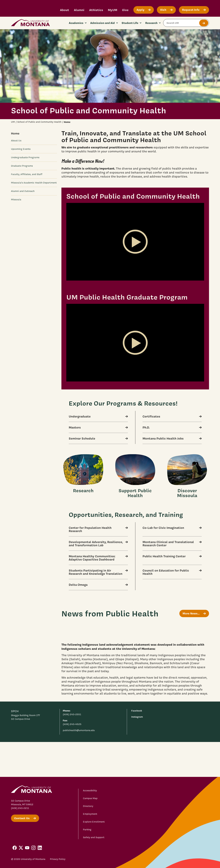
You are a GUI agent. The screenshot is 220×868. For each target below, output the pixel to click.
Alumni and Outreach (23, 191)
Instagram (137, 717)
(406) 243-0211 (20, 808)
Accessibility (90, 791)
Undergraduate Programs (25, 157)
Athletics (96, 10)
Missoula (16, 200)
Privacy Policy (58, 859)
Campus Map (90, 798)
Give (125, 10)
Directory (88, 806)
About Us (16, 141)
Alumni (79, 10)
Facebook (137, 711)
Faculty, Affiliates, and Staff (27, 174)
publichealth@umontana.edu (79, 730)
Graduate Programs (22, 166)
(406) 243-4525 (72, 724)
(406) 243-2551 (72, 714)
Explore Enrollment (94, 822)
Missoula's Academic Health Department (34, 183)
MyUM (113, 10)
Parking (87, 830)
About (65, 10)
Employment (90, 814)
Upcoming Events (21, 149)
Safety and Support (94, 837)
